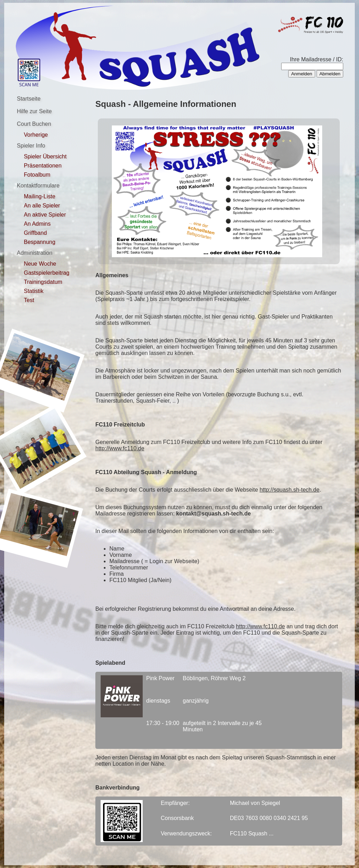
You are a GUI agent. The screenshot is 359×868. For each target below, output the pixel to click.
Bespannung (40, 242)
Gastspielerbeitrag (47, 273)
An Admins (37, 224)
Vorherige (36, 135)
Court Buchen (34, 124)
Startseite (29, 99)
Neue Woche (40, 264)
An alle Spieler (42, 206)
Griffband (35, 233)
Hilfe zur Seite (34, 111)
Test (29, 300)
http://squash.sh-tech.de (289, 490)
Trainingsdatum (43, 282)
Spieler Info (31, 146)
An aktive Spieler (45, 215)
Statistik (34, 291)
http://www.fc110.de (120, 448)
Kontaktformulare (38, 186)
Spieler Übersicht (45, 156)
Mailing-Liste (40, 196)
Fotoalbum (37, 175)
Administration (35, 253)
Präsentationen (43, 166)
